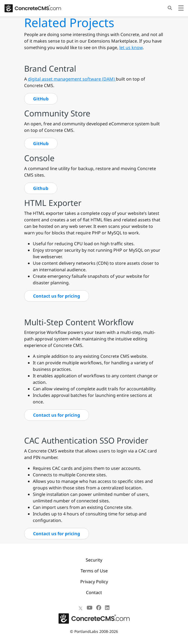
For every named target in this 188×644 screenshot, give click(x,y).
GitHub (41, 99)
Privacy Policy (94, 582)
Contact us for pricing (57, 296)
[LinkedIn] (107, 608)
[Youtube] (89, 608)
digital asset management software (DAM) (72, 79)
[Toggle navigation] (181, 9)
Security (94, 560)
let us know (131, 47)
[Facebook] (99, 608)
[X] (81, 608)
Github (41, 188)
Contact (94, 592)
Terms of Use (94, 571)
